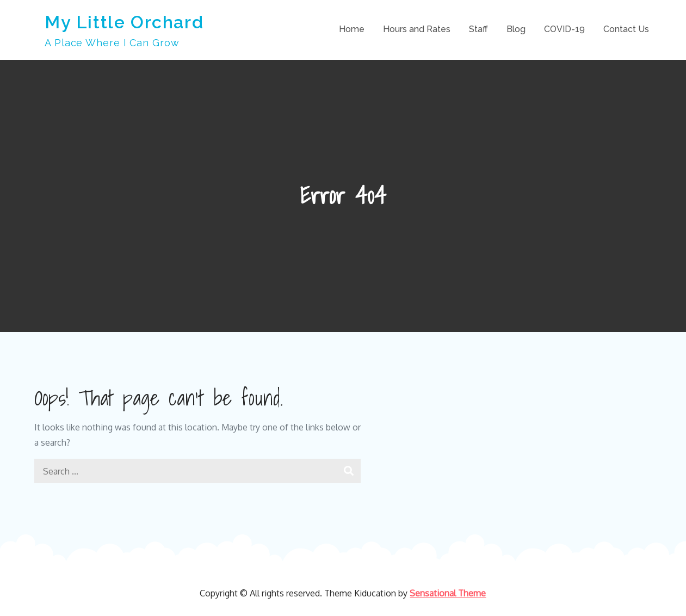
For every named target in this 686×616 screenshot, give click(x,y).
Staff (478, 29)
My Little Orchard (124, 22)
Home (352, 29)
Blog (516, 29)
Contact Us (626, 29)
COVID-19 (564, 29)
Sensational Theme (448, 593)
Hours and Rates (417, 29)
